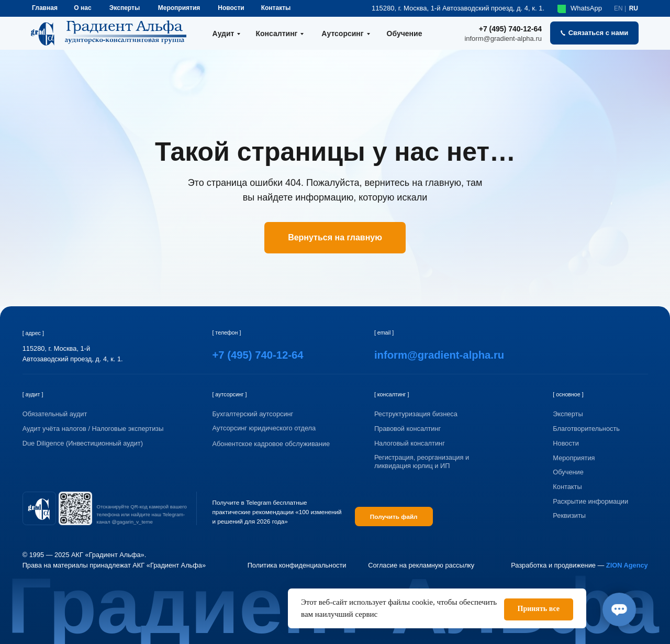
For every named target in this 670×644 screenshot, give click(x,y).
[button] (594, 33)
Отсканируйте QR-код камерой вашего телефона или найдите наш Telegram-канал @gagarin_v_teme (142, 514)
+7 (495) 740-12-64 (510, 29)
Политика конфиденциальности (297, 565)
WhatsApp (586, 8)
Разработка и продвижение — (579, 565)
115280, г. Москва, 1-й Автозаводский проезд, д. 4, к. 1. (458, 8)
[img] (39, 508)
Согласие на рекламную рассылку (421, 565)
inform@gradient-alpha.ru (503, 38)
